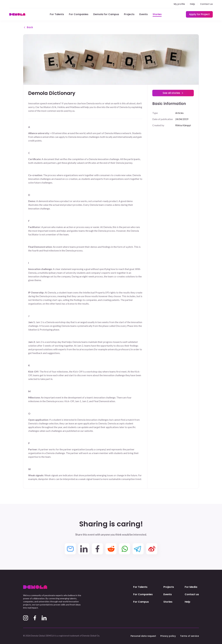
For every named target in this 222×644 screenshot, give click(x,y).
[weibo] (152, 549)
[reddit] (111, 549)
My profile (179, 4)
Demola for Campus (106, 14)
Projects (129, 14)
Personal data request (143, 636)
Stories (157, 14)
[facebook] (97, 549)
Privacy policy (168, 636)
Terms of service (189, 636)
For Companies (79, 14)
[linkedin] (84, 549)
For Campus (141, 602)
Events (144, 14)
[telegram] (138, 549)
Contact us (206, 4)
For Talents (57, 14)
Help (192, 4)
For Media (191, 587)
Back (28, 28)
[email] (70, 549)
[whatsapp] (125, 549)
